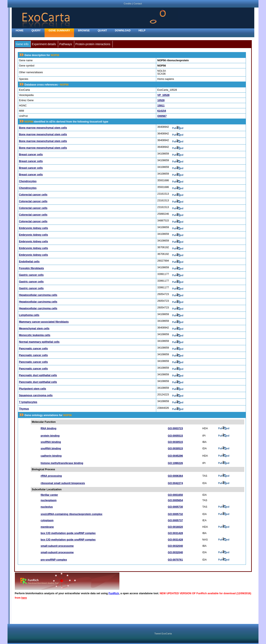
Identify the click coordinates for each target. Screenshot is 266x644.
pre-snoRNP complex (54, 560)
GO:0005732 (175, 514)
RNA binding (48, 428)
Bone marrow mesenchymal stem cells (43, 128)
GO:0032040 (175, 546)
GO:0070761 (175, 560)
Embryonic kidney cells (34, 228)
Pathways (66, 44)
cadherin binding (51, 456)
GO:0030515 (175, 442)
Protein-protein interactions (93, 44)
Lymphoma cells (29, 315)
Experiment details (44, 44)
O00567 (162, 116)
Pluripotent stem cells (33, 389)
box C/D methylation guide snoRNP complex (68, 533)
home (20, 31)
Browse (84, 31)
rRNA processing (51, 476)
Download (123, 31)
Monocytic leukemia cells (35, 335)
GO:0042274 (175, 483)
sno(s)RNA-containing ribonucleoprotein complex (71, 514)
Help (142, 31)
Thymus (24, 409)
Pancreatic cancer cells (33, 349)
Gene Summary (59, 31)
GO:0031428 (175, 533)
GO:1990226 (175, 463)
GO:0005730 (175, 507)
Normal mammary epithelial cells (39, 342)
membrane (47, 527)
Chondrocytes (28, 181)
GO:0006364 (175, 476)
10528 (161, 100)
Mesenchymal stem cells (34, 328)
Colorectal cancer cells (33, 195)
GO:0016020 (175, 527)
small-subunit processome (57, 546)
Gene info (22, 44)
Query (36, 31)
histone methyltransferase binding (62, 463)
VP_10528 (163, 95)
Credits (127, 3)
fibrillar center (49, 495)
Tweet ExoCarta (163, 633)
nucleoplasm (49, 500)
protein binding (50, 436)
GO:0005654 (175, 500)
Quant (102, 31)
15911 (161, 106)
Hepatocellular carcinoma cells (38, 295)
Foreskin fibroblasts (31, 268)
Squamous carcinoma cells (36, 395)
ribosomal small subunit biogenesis (63, 483)
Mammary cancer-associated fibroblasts (44, 322)
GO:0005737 (175, 520)
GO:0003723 (175, 428)
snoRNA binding (51, 442)
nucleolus (47, 507)
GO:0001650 (175, 495)
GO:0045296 (175, 456)
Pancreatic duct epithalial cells (38, 375)
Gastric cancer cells (31, 275)
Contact (138, 3)
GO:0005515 (175, 436)
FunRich (114, 593)
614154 (162, 111)
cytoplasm (47, 520)
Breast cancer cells (31, 155)
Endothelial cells (29, 262)
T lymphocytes (28, 402)
